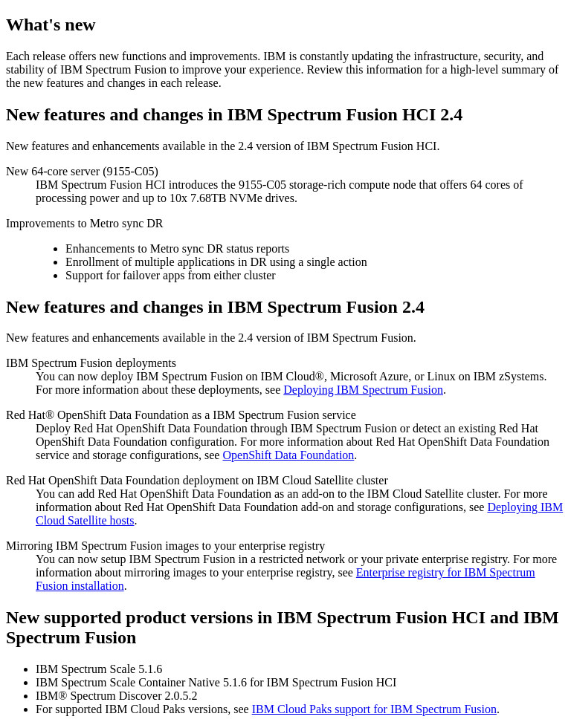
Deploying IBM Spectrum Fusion (363, 390)
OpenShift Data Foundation (288, 455)
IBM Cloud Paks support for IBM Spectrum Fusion (374, 709)
